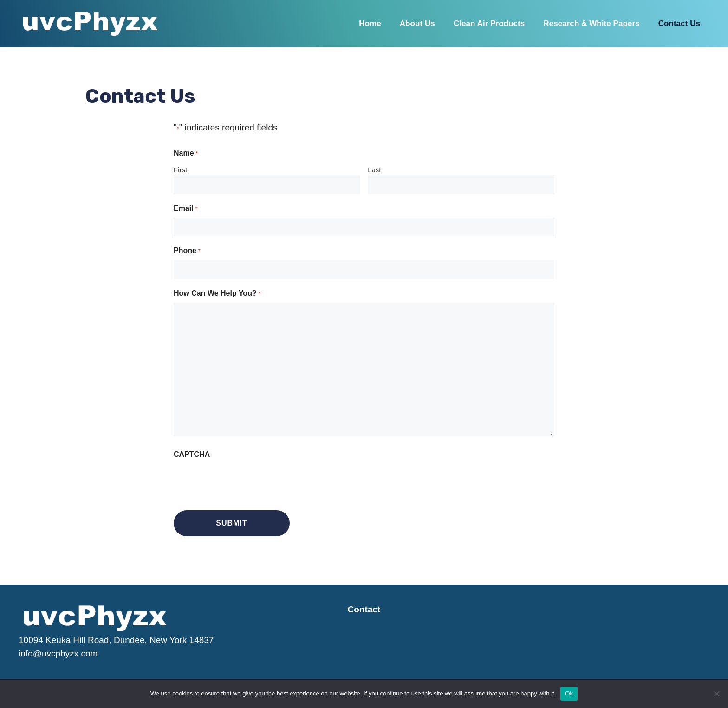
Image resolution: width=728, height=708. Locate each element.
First (180, 170)
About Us (417, 23)
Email (185, 209)
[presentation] (244, 482)
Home (370, 23)
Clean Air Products (489, 23)
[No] (716, 694)
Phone (187, 251)
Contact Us (679, 23)
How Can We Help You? (217, 294)
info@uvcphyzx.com (58, 653)
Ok (569, 693)
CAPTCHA (192, 454)
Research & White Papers (591, 23)
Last (374, 170)
